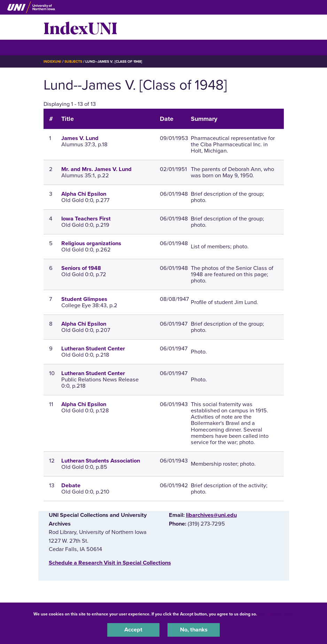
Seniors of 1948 (81, 268)
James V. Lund (80, 138)
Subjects (73, 61)
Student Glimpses (84, 299)
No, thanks (194, 630)
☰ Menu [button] (56, 47)
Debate (71, 486)
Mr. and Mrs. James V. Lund (96, 169)
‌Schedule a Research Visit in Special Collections (110, 563)
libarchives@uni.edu (211, 515)
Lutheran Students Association (101, 461)
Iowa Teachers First (86, 219)
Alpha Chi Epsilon (84, 194)
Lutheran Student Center (93, 349)
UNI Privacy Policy (277, 614)
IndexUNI (80, 27)
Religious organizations (91, 243)
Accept (133, 630)
